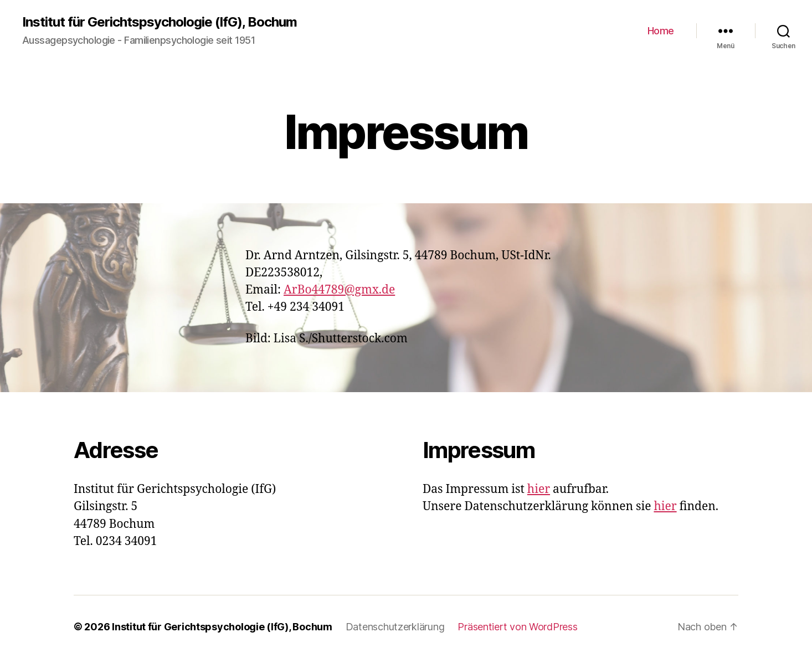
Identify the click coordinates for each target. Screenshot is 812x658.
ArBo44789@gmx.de (339, 290)
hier (539, 489)
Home (661, 31)
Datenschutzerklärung (395, 627)
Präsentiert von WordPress (517, 627)
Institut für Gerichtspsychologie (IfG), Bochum (160, 22)
